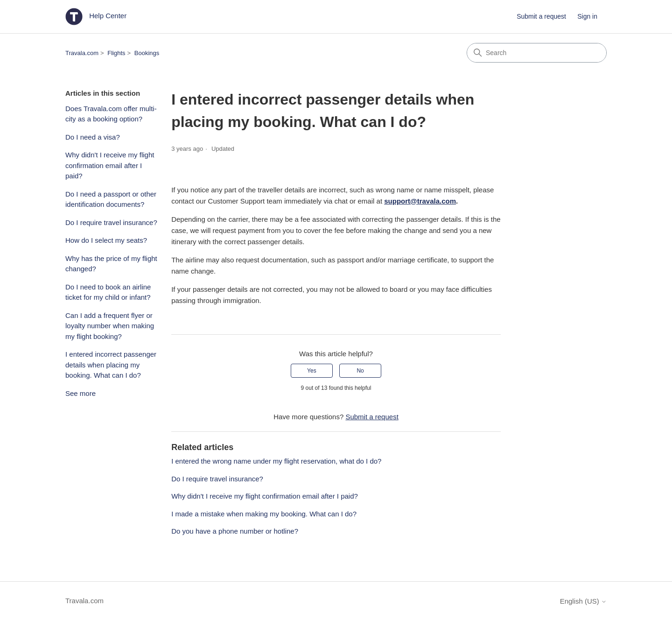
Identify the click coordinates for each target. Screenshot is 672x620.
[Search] (537, 53)
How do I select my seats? (106, 240)
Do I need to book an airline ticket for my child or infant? (108, 292)
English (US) (583, 601)
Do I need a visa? (93, 137)
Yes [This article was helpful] (312, 371)
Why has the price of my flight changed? (111, 264)
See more (80, 393)
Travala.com (82, 53)
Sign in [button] (587, 16)
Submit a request (541, 16)
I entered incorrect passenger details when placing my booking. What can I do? (111, 365)
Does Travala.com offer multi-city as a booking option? (111, 114)
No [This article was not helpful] (360, 371)
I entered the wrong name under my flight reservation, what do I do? (276, 461)
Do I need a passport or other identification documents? (111, 199)
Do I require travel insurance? (111, 222)
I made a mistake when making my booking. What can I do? (264, 514)
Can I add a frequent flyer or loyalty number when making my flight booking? (110, 326)
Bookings (147, 53)
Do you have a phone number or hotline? (235, 531)
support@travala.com (420, 201)
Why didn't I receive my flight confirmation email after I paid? (110, 165)
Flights (116, 53)
